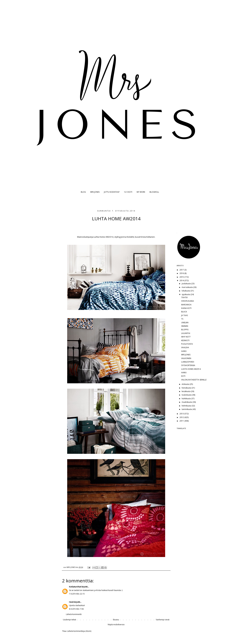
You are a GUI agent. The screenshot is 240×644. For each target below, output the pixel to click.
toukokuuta (187, 395)
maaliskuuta (187, 402)
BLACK (184, 312)
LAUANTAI (186, 333)
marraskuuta (187, 287)
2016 (182, 273)
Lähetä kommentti (74, 614)
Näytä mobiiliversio (116, 625)
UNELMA (185, 323)
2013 (182, 414)
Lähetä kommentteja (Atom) (79, 631)
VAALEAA (185, 347)
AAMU (184, 351)
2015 (182, 277)
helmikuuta (187, 406)
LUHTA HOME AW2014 (191, 369)
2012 (182, 417)
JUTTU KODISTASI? (112, 192)
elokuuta (186, 384)
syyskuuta (186, 294)
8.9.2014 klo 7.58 (76, 609)
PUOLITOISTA (187, 344)
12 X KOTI (128, 192)
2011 (182, 421)
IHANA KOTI (186, 308)
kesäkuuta (186, 391)
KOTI (183, 376)
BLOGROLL (154, 192)
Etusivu (116, 620)
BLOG (83, 192)
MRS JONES (95, 192)
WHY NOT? (186, 337)
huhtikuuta (186, 399)
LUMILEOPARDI (188, 362)
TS (182, 319)
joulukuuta (186, 284)
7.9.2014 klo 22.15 (77, 594)
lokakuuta (186, 291)
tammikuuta (187, 409)
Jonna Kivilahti (127, 237)
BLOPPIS (185, 330)
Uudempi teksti (69, 620)
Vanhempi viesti (163, 620)
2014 (182, 280)
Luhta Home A (100, 237)
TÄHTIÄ (184, 297)
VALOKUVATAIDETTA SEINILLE (194, 380)
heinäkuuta (187, 388)
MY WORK (141, 192)
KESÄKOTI (185, 340)
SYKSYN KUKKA (188, 301)
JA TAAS (185, 315)
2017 (182, 270)
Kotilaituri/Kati (75, 587)
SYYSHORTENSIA (188, 365)
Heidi (71, 602)
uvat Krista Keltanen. (146, 237)
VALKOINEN (186, 358)
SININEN (185, 326)
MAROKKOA (186, 305)
